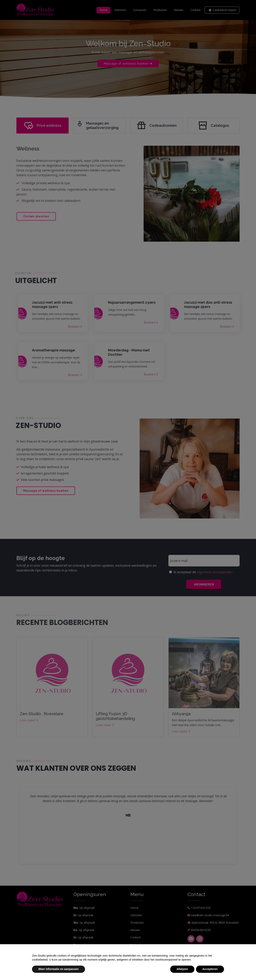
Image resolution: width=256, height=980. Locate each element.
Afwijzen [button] (182, 969)
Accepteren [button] (210, 969)
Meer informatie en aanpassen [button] (58, 969)
